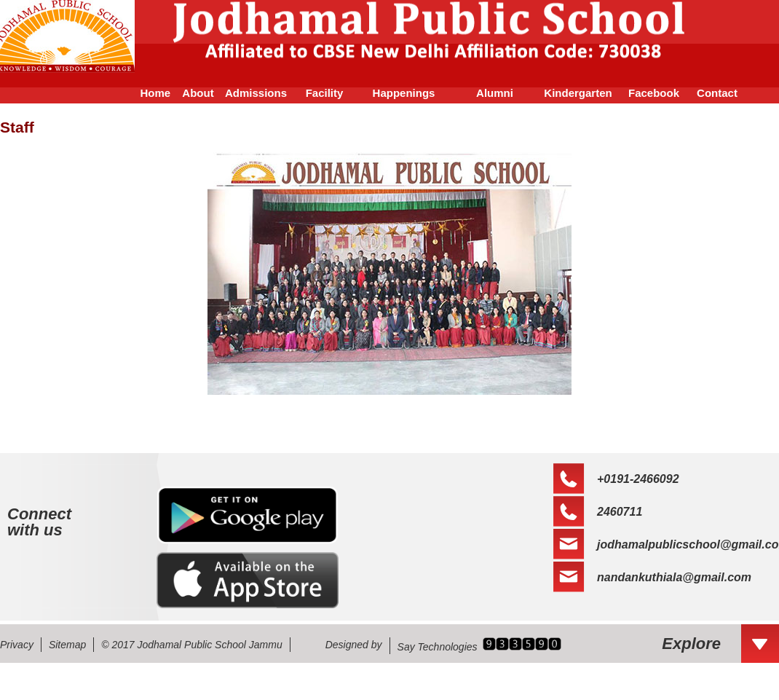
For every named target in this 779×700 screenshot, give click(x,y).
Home (149, 93)
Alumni (495, 93)
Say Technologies (438, 647)
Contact (717, 93)
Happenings (404, 93)
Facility (325, 93)
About (198, 93)
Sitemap (67, 645)
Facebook (654, 93)
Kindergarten (578, 93)
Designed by (354, 645)
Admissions (256, 93)
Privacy (17, 645)
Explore (691, 644)
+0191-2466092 (638, 479)
